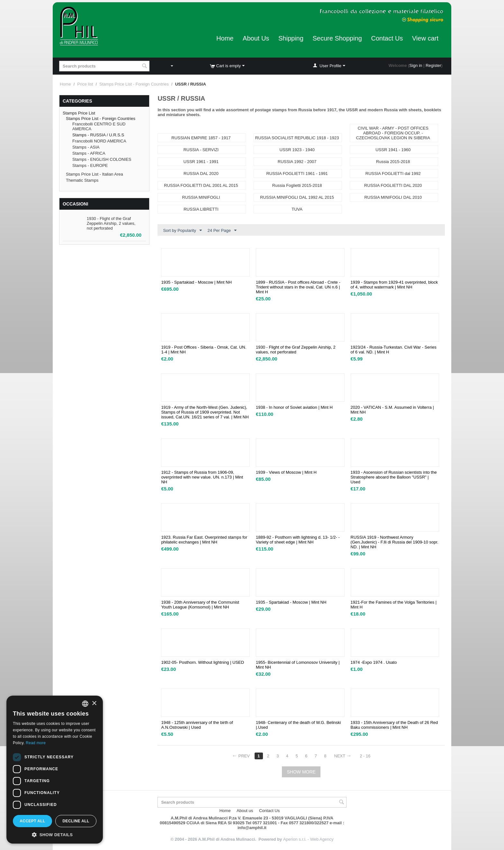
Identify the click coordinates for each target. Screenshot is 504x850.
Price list (85, 84)
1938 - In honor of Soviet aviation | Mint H (294, 407)
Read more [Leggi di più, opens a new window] (36, 743)
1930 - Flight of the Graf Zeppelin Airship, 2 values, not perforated (111, 223)
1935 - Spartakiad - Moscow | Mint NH (196, 282)
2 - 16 (365, 756)
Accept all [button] (32, 821)
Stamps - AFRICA (89, 153)
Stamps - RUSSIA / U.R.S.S (98, 135)
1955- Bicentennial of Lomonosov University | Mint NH (298, 665)
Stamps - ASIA (86, 147)
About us (245, 811)
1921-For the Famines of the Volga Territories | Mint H (394, 605)
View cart (425, 38)
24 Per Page (222, 231)
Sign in (416, 65)
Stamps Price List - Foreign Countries (134, 84)
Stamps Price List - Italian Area (94, 174)
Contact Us (387, 38)
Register (433, 65)
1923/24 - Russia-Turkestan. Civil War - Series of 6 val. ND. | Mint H (394, 350)
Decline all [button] (76, 821)
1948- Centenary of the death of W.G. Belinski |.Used (298, 725)
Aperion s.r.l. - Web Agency (308, 839)
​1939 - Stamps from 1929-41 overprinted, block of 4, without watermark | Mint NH (394, 285)
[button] (55, 834)
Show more (301, 772)
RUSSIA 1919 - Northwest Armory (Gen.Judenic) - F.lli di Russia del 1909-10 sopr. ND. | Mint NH (395, 542)
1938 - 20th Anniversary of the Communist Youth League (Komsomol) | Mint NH (200, 605)
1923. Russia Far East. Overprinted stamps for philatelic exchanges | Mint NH (204, 540)
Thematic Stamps (82, 180)
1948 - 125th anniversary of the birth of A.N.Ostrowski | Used (197, 725)
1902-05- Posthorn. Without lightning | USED (203, 662)
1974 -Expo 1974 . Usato (374, 662)
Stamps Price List (79, 113)
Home (225, 38)
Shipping (291, 38)
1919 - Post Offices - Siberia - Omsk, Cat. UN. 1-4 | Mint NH (204, 350)
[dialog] (55, 770)
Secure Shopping (337, 38)
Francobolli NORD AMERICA (99, 141)
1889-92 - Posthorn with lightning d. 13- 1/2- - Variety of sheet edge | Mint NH (298, 540)
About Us (256, 38)
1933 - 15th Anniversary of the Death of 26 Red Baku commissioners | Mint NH (394, 725)
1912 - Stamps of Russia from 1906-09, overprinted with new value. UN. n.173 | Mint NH (202, 477)
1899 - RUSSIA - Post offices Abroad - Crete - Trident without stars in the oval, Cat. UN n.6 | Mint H (298, 287)
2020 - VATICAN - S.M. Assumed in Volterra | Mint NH (392, 410)
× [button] (94, 704)
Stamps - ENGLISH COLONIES (102, 159)
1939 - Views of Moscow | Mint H (286, 472)
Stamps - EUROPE (90, 165)
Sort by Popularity (182, 231)
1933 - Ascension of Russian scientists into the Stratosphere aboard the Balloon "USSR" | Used (394, 477)
